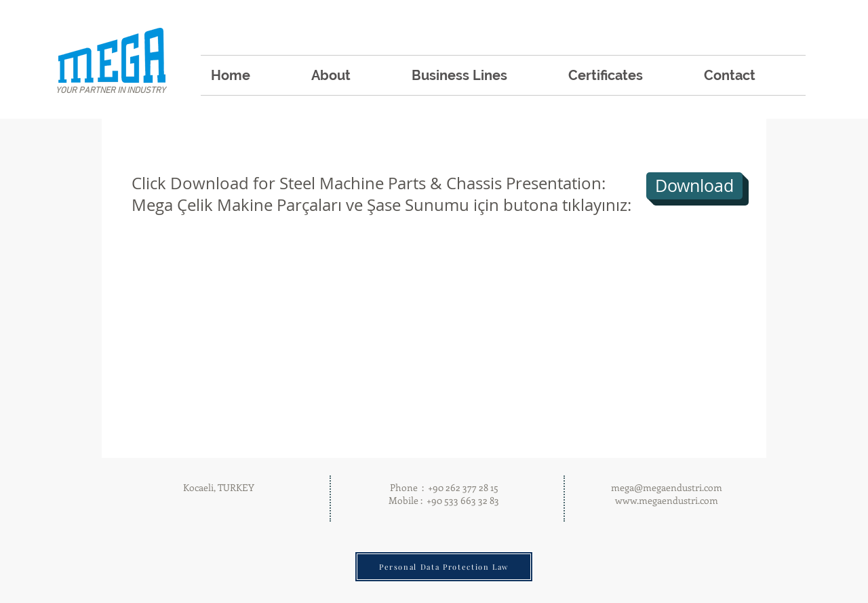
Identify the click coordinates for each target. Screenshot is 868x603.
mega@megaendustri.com (667, 487)
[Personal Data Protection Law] (444, 567)
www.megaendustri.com (667, 500)
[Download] (694, 186)
